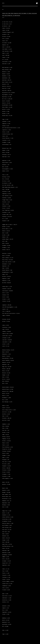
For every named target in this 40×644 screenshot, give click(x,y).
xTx (4, 18)
